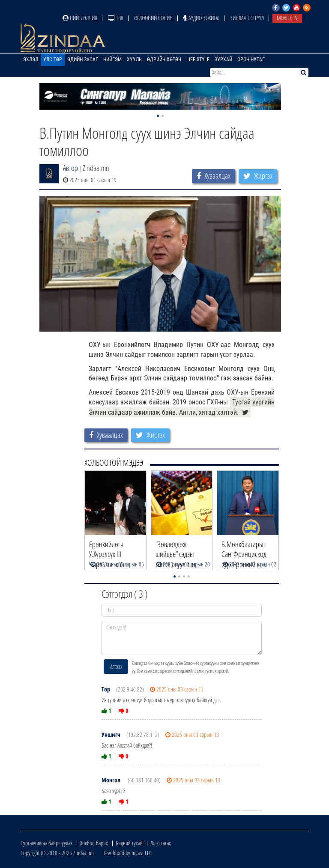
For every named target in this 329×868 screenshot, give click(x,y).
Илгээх (116, 666)
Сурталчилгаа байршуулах (46, 843)
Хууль (134, 60)
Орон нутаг (251, 60)
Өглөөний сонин (153, 18)
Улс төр (53, 60)
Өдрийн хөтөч (164, 60)
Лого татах (161, 843)
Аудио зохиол (201, 18)
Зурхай (223, 60)
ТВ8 (116, 18)
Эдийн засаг (83, 60)
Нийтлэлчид (80, 18)
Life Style (198, 60)
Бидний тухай (129, 843)
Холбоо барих (94, 843)
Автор (70, 168)
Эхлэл (31, 60)
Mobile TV (287, 18)
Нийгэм (112, 60)
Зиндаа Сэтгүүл (247, 18)
